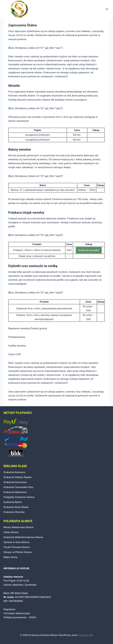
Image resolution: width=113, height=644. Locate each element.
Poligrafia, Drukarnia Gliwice (19, 497)
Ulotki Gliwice (11, 532)
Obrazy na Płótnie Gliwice (18, 552)
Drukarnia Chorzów (14, 512)
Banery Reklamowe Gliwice (18, 527)
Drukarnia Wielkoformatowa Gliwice (23, 537)
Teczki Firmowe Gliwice (17, 547)
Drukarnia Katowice (14, 472)
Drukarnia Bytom (13, 502)
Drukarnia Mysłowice (15, 492)
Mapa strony (10, 557)
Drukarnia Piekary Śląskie (18, 477)
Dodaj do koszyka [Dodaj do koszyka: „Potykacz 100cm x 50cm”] (89, 250)
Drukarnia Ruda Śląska (16, 507)
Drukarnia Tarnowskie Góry (18, 487)
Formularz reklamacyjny (17, 613)
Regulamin (9, 609)
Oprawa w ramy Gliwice (16, 542)
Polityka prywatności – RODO (20, 617)
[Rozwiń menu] (107, 9)
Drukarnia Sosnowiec (15, 482)
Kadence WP (86, 635)
